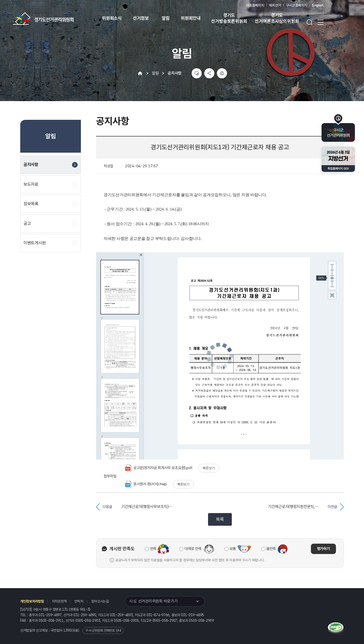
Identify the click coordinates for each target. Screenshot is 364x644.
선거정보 (141, 18)
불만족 (271, 549)
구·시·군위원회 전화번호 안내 (103, 630)
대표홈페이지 (255, 5)
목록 (220, 519)
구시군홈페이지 (297, 5)
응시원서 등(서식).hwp (146, 484)
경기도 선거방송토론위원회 (229, 18)
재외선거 (275, 5)
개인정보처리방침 (32, 601)
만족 (153, 549)
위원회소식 (112, 18)
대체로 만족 (193, 549)
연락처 (79, 601)
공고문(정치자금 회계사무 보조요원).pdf (159, 468)
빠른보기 (209, 468)
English (318, 5)
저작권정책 (59, 601)
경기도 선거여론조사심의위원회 (277, 18)
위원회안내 (191, 18)
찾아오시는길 (100, 601)
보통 (233, 549)
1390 (67, 630)
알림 (166, 18)
